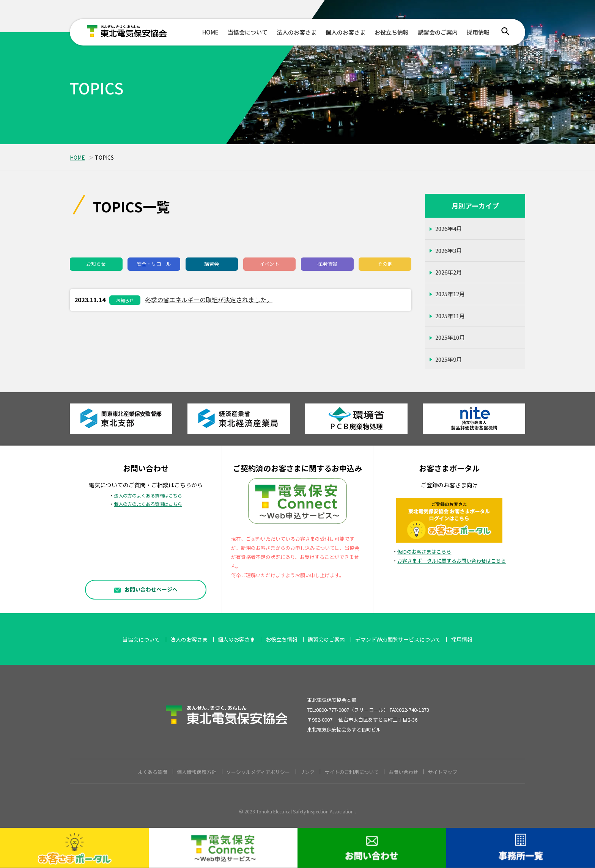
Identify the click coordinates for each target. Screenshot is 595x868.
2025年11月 (450, 316)
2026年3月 (449, 250)
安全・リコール (154, 264)
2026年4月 (449, 228)
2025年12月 (450, 294)
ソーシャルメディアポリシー (258, 772)
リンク (307, 772)
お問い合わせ (403, 772)
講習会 (212, 264)
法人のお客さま (297, 32)
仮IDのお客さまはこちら (424, 552)
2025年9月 (449, 359)
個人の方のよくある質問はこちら (148, 504)
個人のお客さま (346, 32)
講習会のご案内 (438, 32)
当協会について (248, 32)
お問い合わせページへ (146, 589)
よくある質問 (153, 772)
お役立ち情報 (392, 32)
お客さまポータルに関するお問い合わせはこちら (452, 561)
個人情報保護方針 (197, 772)
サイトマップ (442, 772)
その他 (385, 264)
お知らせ (96, 264)
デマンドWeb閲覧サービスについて (398, 639)
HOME (210, 32)
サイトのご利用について (352, 772)
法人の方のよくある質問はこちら (148, 496)
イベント (269, 264)
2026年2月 (449, 272)
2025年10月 (450, 337)
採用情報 (478, 32)
